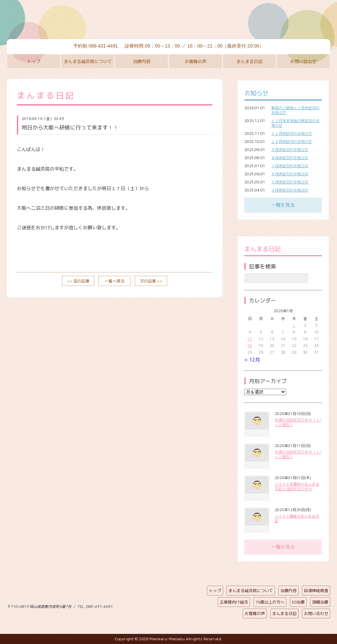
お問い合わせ (303, 61)
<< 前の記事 (78, 281)
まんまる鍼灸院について (88, 61)
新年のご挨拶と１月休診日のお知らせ (295, 110)
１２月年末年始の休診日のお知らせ (295, 123)
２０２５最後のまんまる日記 (297, 519)
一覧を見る (283, 205)
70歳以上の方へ (270, 602)
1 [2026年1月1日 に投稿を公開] (294, 325)
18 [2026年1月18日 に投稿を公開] (250, 346)
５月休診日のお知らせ (290, 182)
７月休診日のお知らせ (290, 166)
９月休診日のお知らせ (290, 150)
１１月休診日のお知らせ (292, 134)
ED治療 (298, 602)
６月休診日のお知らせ (290, 174)
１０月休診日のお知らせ (292, 142)
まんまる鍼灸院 (168, 20)
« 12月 (252, 360)
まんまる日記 (249, 61)
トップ (34, 61)
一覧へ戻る (115, 281)
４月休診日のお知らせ (290, 190)
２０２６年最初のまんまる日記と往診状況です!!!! (297, 487)
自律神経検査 (316, 591)
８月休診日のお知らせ (290, 158)
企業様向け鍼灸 (234, 602)
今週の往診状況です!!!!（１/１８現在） (298, 422)
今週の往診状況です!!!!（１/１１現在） (298, 455)
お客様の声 (196, 61)
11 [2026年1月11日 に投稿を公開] (250, 339)
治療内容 (142, 61)
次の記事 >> (151, 281)
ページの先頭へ (163, 605)
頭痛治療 (320, 602)
